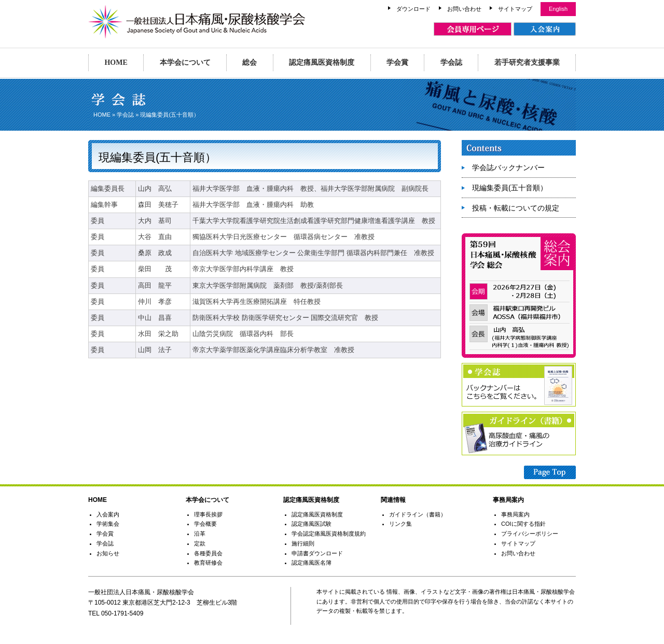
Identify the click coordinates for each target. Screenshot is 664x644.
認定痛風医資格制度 (322, 62)
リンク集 (400, 524)
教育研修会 (208, 563)
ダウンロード (413, 9)
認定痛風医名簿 (312, 563)
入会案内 (108, 514)
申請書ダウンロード (317, 553)
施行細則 (303, 543)
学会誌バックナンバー (508, 167)
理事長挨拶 (208, 514)
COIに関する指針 (523, 524)
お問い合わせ (464, 9)
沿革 (200, 534)
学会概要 (205, 524)
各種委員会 (208, 553)
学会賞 (397, 62)
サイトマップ (515, 9)
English (558, 9)
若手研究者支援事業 (527, 62)
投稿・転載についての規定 (516, 208)
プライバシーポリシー (530, 534)
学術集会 (108, 524)
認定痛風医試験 (312, 524)
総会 (250, 62)
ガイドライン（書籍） (418, 514)
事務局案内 (515, 514)
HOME (116, 62)
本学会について (185, 62)
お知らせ (108, 553)
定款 (200, 543)
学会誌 (451, 62)
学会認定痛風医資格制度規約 (329, 534)
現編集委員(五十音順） (510, 188)
